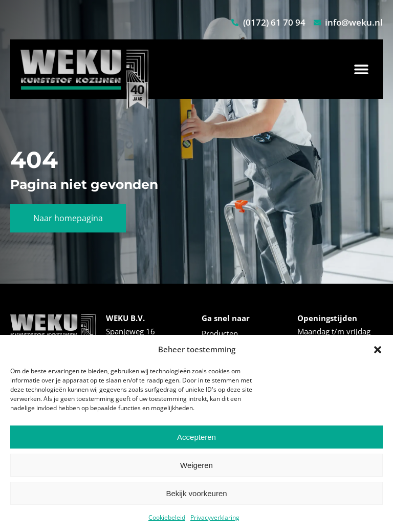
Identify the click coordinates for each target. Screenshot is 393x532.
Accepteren (196, 437)
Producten (220, 333)
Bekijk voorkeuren (196, 493)
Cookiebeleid (167, 517)
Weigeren (196, 465)
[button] (378, 350)
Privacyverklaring (215, 517)
